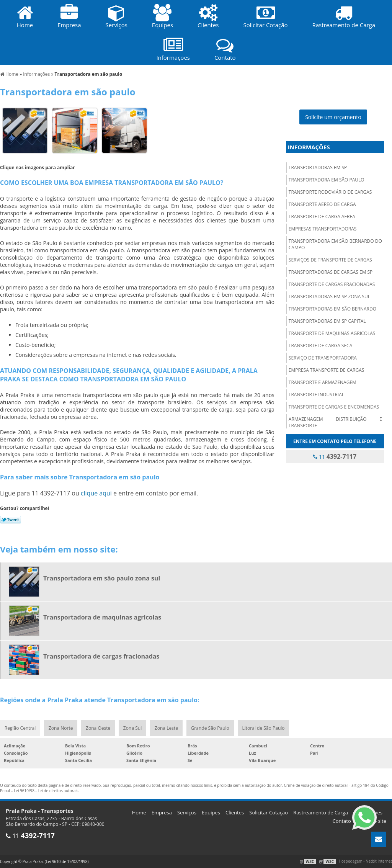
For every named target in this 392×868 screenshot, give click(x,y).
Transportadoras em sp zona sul (329, 297)
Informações (309, 147)
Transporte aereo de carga (322, 204)
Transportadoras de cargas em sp (331, 272)
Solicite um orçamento (333, 117)
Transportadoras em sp (318, 168)
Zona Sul (133, 728)
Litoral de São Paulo (264, 728)
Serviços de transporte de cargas (330, 260)
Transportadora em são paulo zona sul (102, 578)
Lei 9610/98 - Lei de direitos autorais (46, 791)
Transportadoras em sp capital (327, 321)
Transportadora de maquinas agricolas (102, 617)
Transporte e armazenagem (323, 382)
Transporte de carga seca (320, 346)
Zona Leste (167, 728)
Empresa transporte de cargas (327, 370)
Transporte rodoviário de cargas (330, 192)
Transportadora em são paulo (327, 180)
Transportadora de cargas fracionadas (101, 656)
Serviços (187, 812)
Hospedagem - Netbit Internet (365, 861)
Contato (342, 821)
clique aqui (96, 493)
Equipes (211, 812)
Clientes (235, 812)
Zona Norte (61, 728)
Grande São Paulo (211, 728)
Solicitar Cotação (269, 812)
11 (335, 456)
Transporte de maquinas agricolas (332, 333)
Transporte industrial (316, 395)
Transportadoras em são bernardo (332, 309)
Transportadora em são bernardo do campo (335, 244)
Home (139, 812)
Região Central (20, 728)
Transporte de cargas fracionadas (332, 284)
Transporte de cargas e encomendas (334, 407)
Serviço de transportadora (323, 358)
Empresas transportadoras (323, 229)
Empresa (162, 812)
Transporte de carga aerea (322, 217)
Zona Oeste (98, 728)
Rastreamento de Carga (321, 812)
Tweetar (11, 520)
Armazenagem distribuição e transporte (335, 422)
